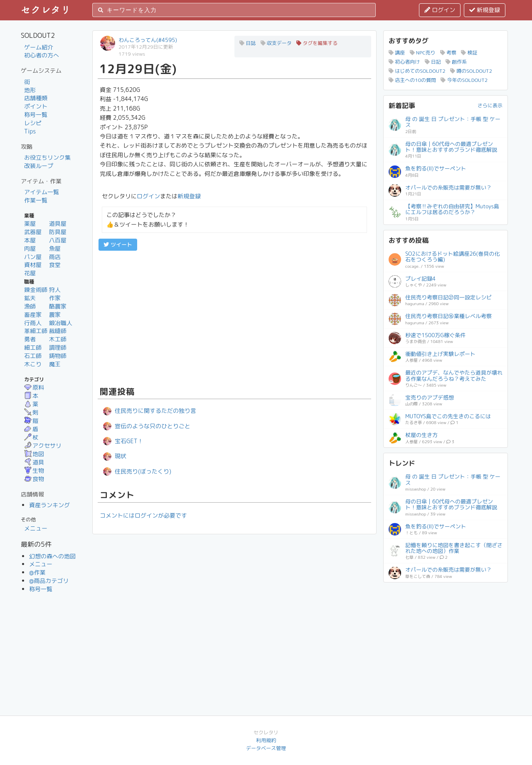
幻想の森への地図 (52, 556)
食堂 (55, 265)
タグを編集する (317, 43)
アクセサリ (43, 445)
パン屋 (33, 257)
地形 (30, 90)
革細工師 (36, 331)
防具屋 (58, 232)
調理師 (58, 347)
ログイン (440, 10)
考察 (448, 53)
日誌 (248, 43)
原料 (34, 387)
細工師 (33, 347)
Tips (30, 131)
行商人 (33, 323)
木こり (33, 364)
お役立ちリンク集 (47, 157)
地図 (34, 454)
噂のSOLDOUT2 (471, 71)
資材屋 (33, 265)
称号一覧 (36, 115)
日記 (433, 62)
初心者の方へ (42, 55)
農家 (55, 315)
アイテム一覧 (42, 192)
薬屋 (30, 223)
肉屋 (30, 248)
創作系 (456, 62)
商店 (55, 257)
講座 (397, 53)
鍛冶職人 (61, 323)
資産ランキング (49, 505)
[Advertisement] (234, 317)
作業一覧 (36, 200)
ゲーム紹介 (39, 47)
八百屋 (58, 240)
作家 (55, 298)
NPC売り (423, 53)
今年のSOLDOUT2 (464, 80)
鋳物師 (58, 356)
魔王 (55, 364)
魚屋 (55, 248)
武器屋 (33, 232)
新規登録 (485, 10)
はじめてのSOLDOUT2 (417, 71)
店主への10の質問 (412, 80)
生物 (34, 470)
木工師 (58, 339)
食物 (34, 479)
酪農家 (58, 306)
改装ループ (39, 166)
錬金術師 (36, 290)
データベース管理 (266, 748)
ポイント (36, 106)
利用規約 (266, 740)
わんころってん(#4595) (148, 40)
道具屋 (58, 223)
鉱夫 (30, 298)
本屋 (30, 240)
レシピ (33, 123)
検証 (469, 53)
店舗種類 (36, 98)
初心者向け (404, 62)
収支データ (276, 43)
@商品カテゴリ (49, 581)
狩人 (55, 290)
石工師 (33, 356)
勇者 (30, 339)
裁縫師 (58, 331)
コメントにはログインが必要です (143, 515)
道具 (34, 462)
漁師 (30, 306)
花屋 (30, 273)
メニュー (36, 528)
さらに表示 (490, 105)
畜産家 (33, 315)
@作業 (37, 572)
